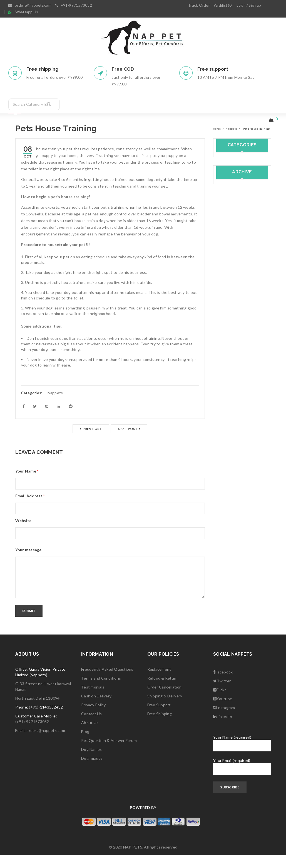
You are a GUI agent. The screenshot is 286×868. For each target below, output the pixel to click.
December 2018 (231, 465)
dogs (221, 196)
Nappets (231, 142)
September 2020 (231, 351)
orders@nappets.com (46, 744)
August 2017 (228, 544)
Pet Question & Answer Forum (109, 754)
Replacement (159, 683)
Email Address (30, 509)
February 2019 (229, 442)
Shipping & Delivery (165, 709)
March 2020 (227, 373)
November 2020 (231, 328)
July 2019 (225, 419)
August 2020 (228, 362)
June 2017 (226, 556)
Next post (128, 442)
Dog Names (91, 763)
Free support (213, 69)
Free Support (159, 718)
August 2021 (228, 259)
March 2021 (227, 282)
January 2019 (228, 453)
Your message (28, 563)
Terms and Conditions (101, 691)
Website (23, 534)
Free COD (123, 69)
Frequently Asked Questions (107, 683)
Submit (29, 624)
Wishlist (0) (223, 5)
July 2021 (225, 271)
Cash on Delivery (96, 709)
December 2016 (231, 602)
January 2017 (228, 590)
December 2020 (231, 316)
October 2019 (229, 385)
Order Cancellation (165, 700)
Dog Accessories (232, 185)
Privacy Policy (94, 718)
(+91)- (34, 720)
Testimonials (93, 700)
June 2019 (226, 430)
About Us (90, 736)
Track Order (199, 5)
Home (217, 142)
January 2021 (228, 305)
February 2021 (229, 293)
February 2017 (229, 579)
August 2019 (228, 408)
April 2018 (226, 499)
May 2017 (225, 567)
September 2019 (231, 396)
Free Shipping (160, 727)
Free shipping (42, 69)
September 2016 (231, 613)
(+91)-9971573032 (32, 735)
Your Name (27, 484)
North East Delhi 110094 (38, 711)
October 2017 (229, 522)
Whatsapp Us (27, 12)
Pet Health (226, 219)
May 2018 (225, 487)
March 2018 (227, 510)
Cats (221, 174)
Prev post (92, 442)
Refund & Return (163, 691)
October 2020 (229, 339)
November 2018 (231, 476)
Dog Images (92, 772)
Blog (85, 745)
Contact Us (92, 727)
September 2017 (231, 533)
